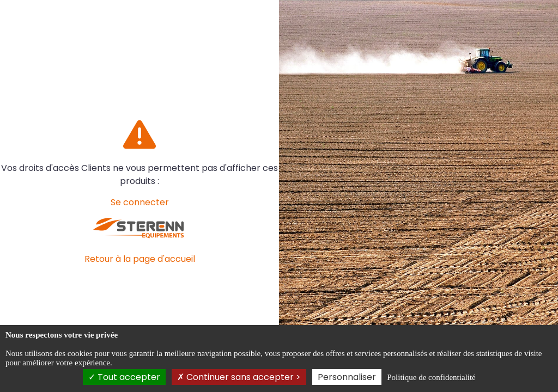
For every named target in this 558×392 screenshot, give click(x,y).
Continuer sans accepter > (239, 377)
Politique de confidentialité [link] (431, 377)
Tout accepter (124, 377)
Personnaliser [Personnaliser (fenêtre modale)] (347, 377)
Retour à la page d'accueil (140, 259)
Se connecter (140, 202)
